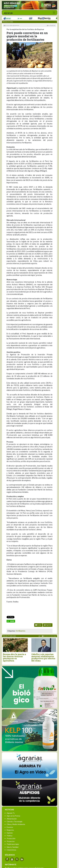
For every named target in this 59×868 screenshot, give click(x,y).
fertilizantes (21, 631)
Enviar (38, 625)
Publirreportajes (13, 844)
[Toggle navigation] (54, 13)
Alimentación (12, 819)
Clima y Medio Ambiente (16, 824)
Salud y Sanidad (13, 847)
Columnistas (11, 850)
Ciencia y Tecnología (14, 821)
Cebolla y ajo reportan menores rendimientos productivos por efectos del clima (43, 657)
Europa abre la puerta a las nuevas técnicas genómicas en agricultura (14, 657)
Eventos (10, 827)
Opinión (10, 833)
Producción (11, 838)
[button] (41, 636)
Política (9, 836)
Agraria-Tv (11, 813)
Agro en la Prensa (13, 816)
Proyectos (11, 841)
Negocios (10, 830)
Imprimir (48, 625)
